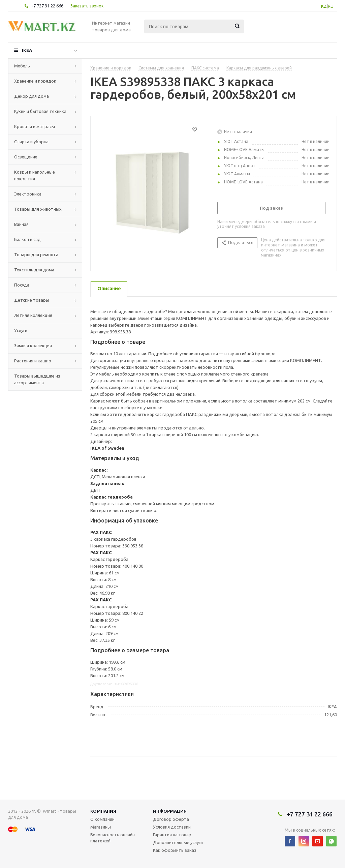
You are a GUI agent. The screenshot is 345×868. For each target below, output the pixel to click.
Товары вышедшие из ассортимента (37, 379)
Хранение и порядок (35, 81)
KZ (324, 6)
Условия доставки (172, 827)
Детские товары (32, 300)
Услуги (21, 330)
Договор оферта (171, 819)
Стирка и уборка (31, 142)
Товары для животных (38, 209)
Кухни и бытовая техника (40, 111)
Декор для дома (32, 96)
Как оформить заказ (175, 850)
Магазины (101, 827)
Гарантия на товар (172, 835)
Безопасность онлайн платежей (113, 838)
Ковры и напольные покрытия (35, 175)
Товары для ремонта (36, 255)
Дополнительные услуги (178, 842)
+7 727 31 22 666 (47, 6)
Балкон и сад (27, 239)
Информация (170, 811)
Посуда (22, 285)
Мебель (22, 66)
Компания (103, 811)
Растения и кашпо (33, 361)
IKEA (27, 50)
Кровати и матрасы (35, 126)
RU (331, 6)
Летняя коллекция (33, 315)
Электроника (28, 194)
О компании (102, 819)
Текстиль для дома (34, 270)
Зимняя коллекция (33, 346)
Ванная (21, 224)
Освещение (26, 157)
